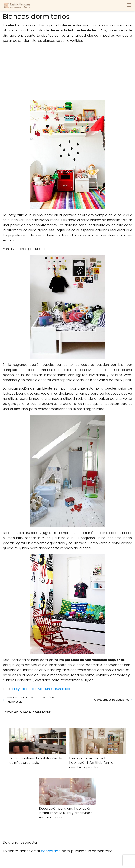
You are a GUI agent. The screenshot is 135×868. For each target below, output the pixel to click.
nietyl (16, 689)
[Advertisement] (67, 71)
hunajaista (63, 689)
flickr (25, 689)
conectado (51, 851)
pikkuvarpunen (42, 689)
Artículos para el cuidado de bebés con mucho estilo (31, 700)
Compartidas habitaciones (112, 700)
